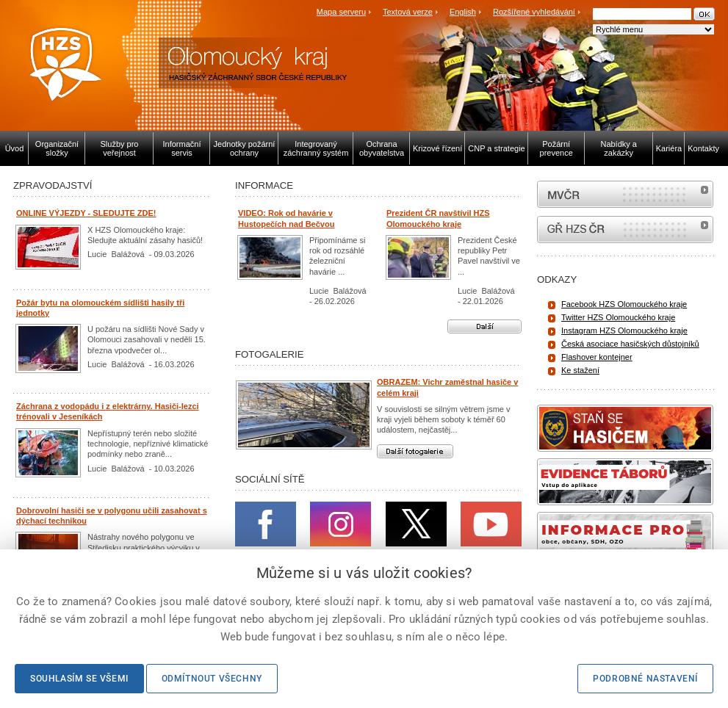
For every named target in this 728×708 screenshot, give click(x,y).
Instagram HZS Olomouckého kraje (624, 330)
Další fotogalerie (415, 451)
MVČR (625, 194)
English (463, 12)
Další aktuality (484, 326)
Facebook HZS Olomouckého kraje (624, 304)
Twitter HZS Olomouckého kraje (618, 317)
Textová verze (408, 12)
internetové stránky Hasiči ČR (625, 230)
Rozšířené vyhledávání (534, 12)
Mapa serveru (341, 12)
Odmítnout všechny (212, 679)
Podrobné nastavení (645, 679)
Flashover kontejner (597, 357)
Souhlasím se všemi (79, 679)
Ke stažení (580, 370)
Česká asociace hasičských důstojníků (630, 344)
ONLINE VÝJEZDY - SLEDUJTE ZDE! (86, 213)
